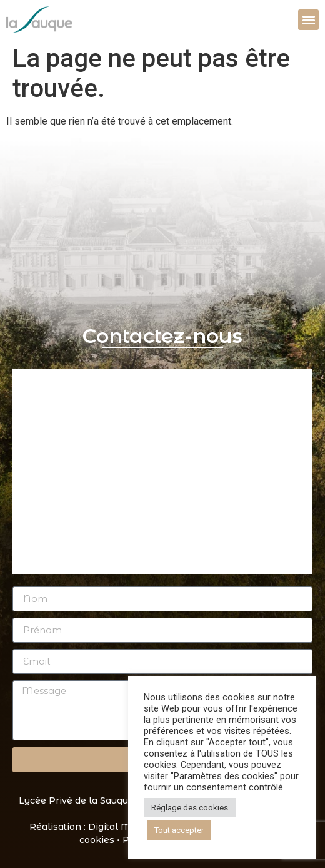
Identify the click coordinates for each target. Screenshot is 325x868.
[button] (308, 20)
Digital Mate (117, 827)
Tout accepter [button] (179, 830)
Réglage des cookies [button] (190, 808)
